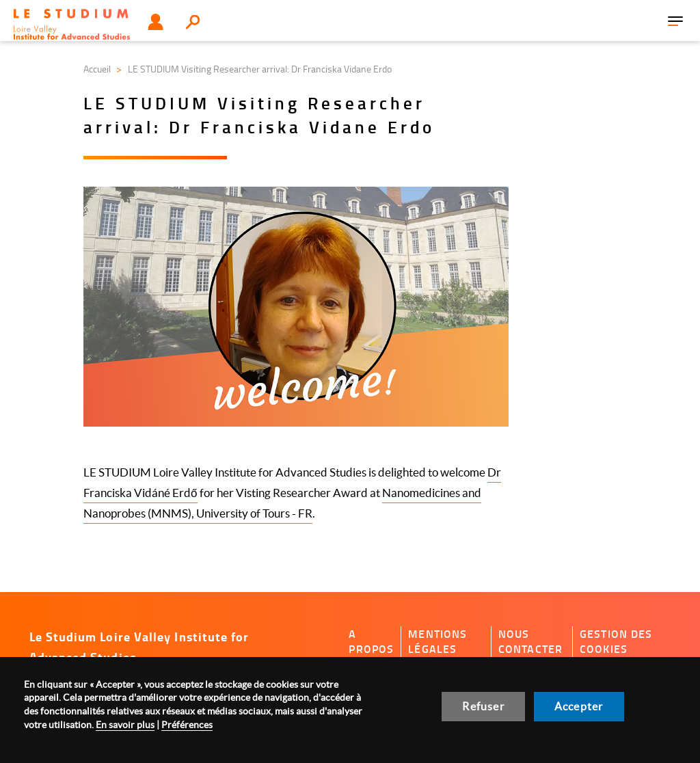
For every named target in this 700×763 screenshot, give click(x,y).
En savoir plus (125, 725)
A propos (371, 642)
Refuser (483, 706)
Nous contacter (530, 642)
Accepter (579, 706)
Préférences (187, 725)
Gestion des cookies (616, 642)
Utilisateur (156, 22)
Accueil (97, 69)
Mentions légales (437, 642)
